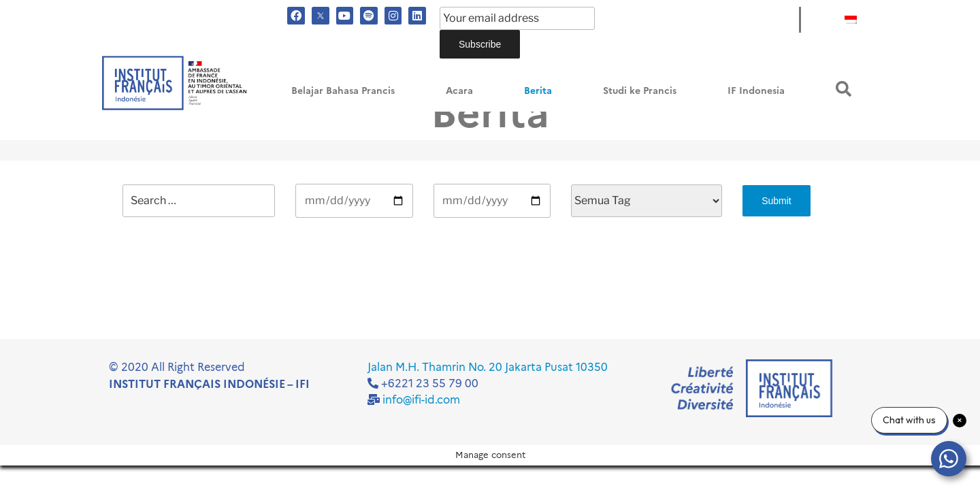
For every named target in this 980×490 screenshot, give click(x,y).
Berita (538, 91)
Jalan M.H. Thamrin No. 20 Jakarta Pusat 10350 (488, 367)
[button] (844, 89)
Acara (459, 91)
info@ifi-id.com (421, 400)
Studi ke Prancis (640, 91)
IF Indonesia (756, 91)
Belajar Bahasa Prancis (343, 91)
